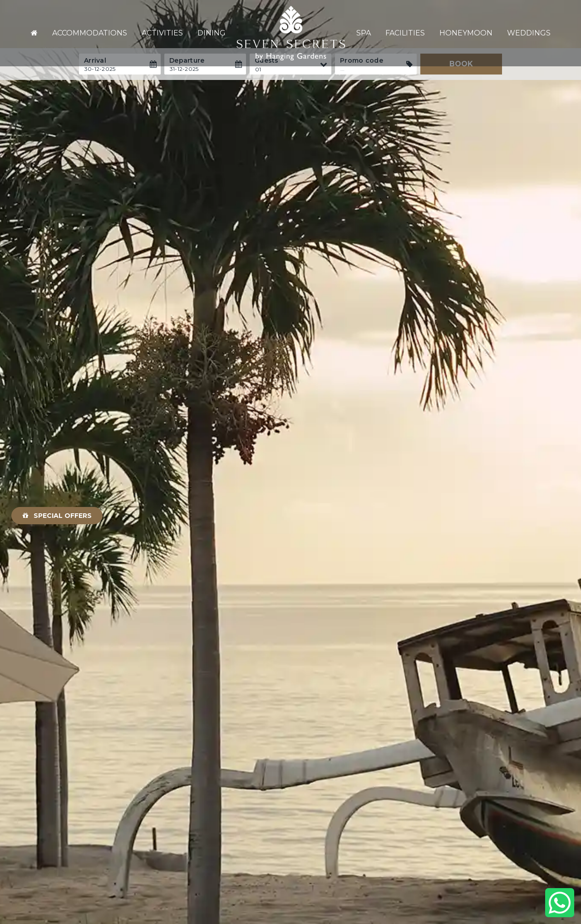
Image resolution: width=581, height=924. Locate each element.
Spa (364, 33)
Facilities (405, 33)
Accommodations (90, 33)
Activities (162, 33)
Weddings (529, 33)
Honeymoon (466, 33)
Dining (212, 33)
